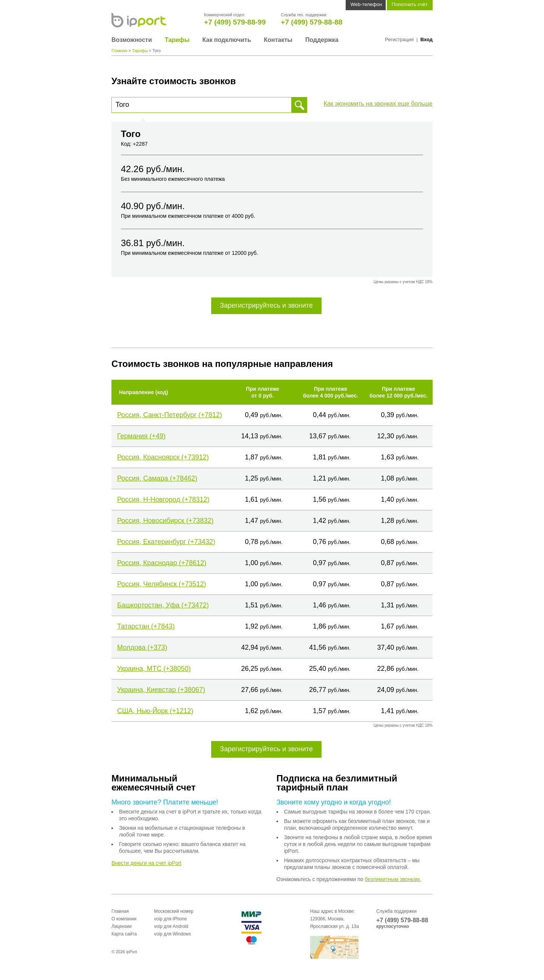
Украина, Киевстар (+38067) (161, 690)
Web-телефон (366, 4)
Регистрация (399, 39)
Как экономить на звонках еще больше (378, 104)
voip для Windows (173, 934)
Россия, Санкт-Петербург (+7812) (170, 415)
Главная (119, 51)
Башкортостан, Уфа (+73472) (163, 605)
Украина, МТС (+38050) (154, 669)
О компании (124, 919)
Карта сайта (124, 934)
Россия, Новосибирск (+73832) (165, 521)
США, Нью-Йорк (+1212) (155, 711)
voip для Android (171, 926)
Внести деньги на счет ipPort (147, 863)
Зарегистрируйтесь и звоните (266, 305)
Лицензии (122, 926)
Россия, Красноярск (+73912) (163, 457)
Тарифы (177, 40)
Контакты (278, 40)
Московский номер (174, 911)
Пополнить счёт (410, 4)
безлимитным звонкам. (393, 879)
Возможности (132, 40)
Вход (427, 39)
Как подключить (227, 40)
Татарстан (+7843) (146, 626)
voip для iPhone (171, 919)
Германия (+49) (141, 436)
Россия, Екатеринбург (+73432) (166, 542)
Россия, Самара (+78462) (157, 478)
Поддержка (322, 40)
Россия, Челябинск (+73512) (161, 584)
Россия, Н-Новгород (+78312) (163, 499)
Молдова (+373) (142, 647)
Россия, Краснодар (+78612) (162, 563)
